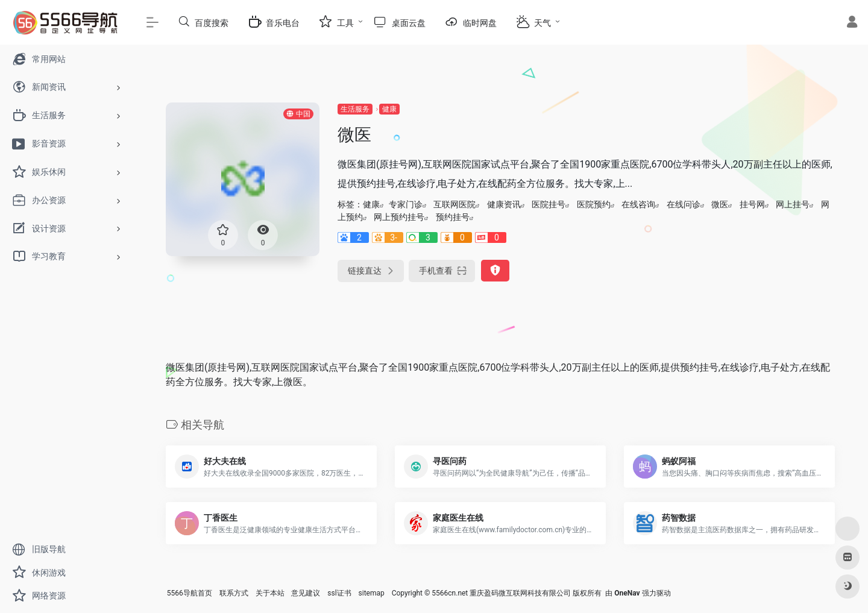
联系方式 (234, 593)
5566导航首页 (190, 593)
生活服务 (355, 109)
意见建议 (306, 593)
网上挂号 (793, 204)
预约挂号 (453, 217)
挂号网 (752, 204)
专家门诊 (406, 204)
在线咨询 (638, 204)
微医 (720, 204)
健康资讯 (504, 204)
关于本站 (270, 593)
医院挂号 (549, 204)
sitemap (372, 593)
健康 (389, 109)
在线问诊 (684, 204)
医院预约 (594, 204)
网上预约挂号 (399, 217)
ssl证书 (339, 593)
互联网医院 (454, 204)
